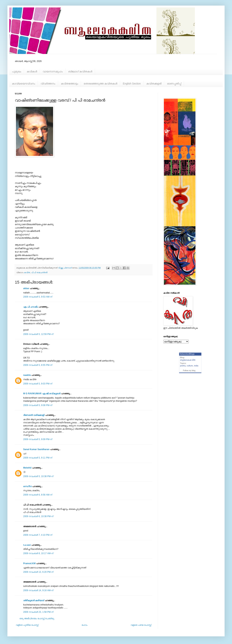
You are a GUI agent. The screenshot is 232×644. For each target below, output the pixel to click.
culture (190, 366)
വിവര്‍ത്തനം (48, 84)
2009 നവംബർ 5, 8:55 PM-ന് (38, 365)
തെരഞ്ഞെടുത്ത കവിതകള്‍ (101, 84)
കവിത (27, 272)
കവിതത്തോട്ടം (70, 84)
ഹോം (85, 625)
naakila (27, 375)
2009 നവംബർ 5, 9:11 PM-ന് (38, 458)
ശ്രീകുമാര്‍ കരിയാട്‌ (34, 600)
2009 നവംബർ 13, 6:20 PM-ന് (38, 572)
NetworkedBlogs (187, 354)
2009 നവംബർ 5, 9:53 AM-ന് (38, 297)
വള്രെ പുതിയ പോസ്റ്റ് (27, 625)
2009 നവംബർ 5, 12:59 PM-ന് (38, 334)
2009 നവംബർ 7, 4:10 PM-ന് (38, 535)
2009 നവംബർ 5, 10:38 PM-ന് (38, 476)
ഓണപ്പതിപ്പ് (174, 84)
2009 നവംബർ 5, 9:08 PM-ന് (38, 405)
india (196, 366)
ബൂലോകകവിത (188, 360)
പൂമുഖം (17, 71)
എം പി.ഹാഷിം (31, 307)
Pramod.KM (29, 563)
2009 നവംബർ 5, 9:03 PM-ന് (38, 384)
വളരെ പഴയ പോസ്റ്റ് (141, 625)
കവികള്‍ (32, 71)
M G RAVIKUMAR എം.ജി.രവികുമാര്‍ (42, 394)
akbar (26, 288)
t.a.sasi (27, 545)
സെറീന (27, 486)
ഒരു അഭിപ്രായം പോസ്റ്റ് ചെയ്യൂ (37, 619)
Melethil (27, 468)
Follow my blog (189, 371)
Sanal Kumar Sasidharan (36, 449)
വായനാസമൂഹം (53, 71)
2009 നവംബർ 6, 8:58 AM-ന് (38, 495)
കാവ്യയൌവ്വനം (23, 84)
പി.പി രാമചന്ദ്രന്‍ (39, 272)
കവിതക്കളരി (154, 84)
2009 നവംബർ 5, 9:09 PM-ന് (38, 439)
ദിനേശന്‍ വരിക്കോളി (34, 415)
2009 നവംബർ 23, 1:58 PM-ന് (38, 612)
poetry (183, 366)
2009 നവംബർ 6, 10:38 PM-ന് (38, 516)
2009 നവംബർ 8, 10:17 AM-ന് (38, 553)
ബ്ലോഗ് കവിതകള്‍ (80, 71)
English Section (132, 84)
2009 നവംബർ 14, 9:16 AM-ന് (38, 590)
